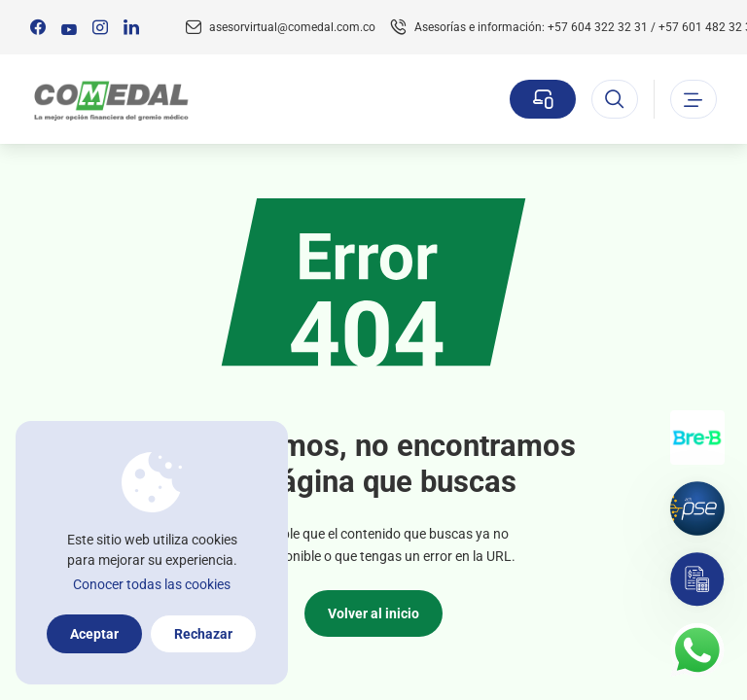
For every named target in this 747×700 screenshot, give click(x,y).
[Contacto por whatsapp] (697, 650)
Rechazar (203, 634)
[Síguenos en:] (38, 27)
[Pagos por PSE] (697, 508)
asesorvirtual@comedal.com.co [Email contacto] (292, 27)
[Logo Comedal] (110, 100)
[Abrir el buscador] (615, 99)
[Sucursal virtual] (543, 99)
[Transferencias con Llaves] (697, 437)
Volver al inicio (373, 613)
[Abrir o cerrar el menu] (694, 99)
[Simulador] (697, 579)
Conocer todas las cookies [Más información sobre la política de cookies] (152, 584)
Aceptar (94, 634)
